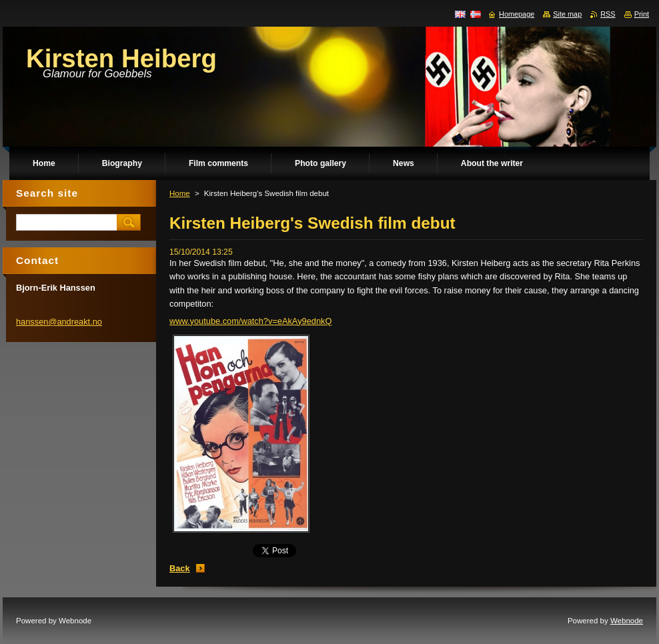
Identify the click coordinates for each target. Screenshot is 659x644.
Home (180, 193)
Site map (567, 14)
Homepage (517, 14)
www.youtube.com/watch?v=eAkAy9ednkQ (250, 321)
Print (642, 14)
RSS (608, 14)
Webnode (627, 621)
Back (180, 568)
